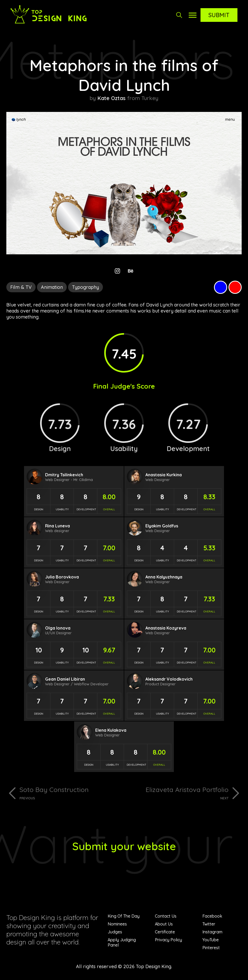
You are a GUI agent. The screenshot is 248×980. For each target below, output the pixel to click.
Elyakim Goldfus (162, 526)
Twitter (209, 924)
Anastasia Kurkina (164, 475)
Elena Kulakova (111, 730)
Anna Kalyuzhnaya (164, 577)
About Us (164, 924)
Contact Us (166, 916)
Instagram (212, 932)
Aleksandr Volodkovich (169, 679)
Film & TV (21, 287)
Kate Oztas (111, 98)
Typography (85, 287)
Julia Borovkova (62, 577)
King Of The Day (124, 916)
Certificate (165, 932)
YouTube (211, 940)
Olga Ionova (58, 628)
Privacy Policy (168, 940)
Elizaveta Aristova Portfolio (178, 793)
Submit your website (124, 846)
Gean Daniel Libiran (65, 679)
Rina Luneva (58, 526)
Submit (219, 15)
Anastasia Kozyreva (166, 628)
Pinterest (211, 948)
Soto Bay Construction (70, 793)
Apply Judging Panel (122, 942)
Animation (52, 287)
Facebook (212, 916)
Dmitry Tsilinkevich (64, 475)
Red (235, 287)
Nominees (117, 924)
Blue (221, 287)
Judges (115, 932)
